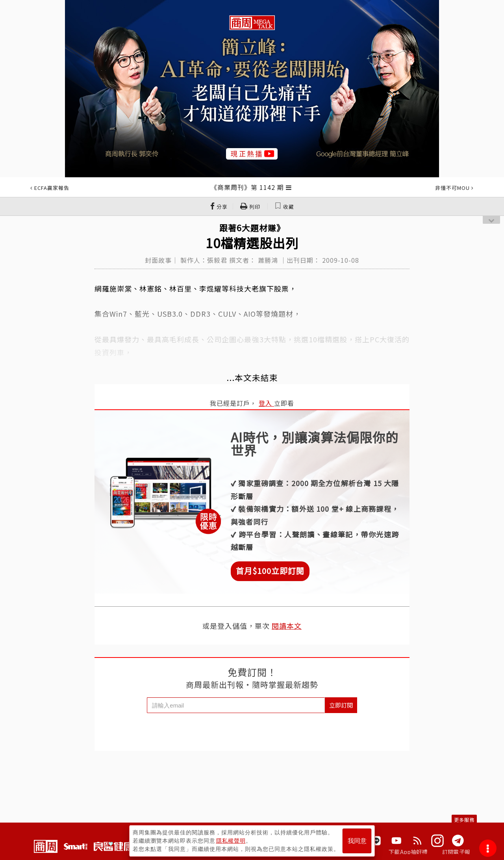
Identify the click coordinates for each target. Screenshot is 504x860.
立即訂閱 (341, 705)
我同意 (357, 841)
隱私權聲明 (231, 841)
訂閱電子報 (456, 852)
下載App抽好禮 (408, 852)
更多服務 (464, 820)
